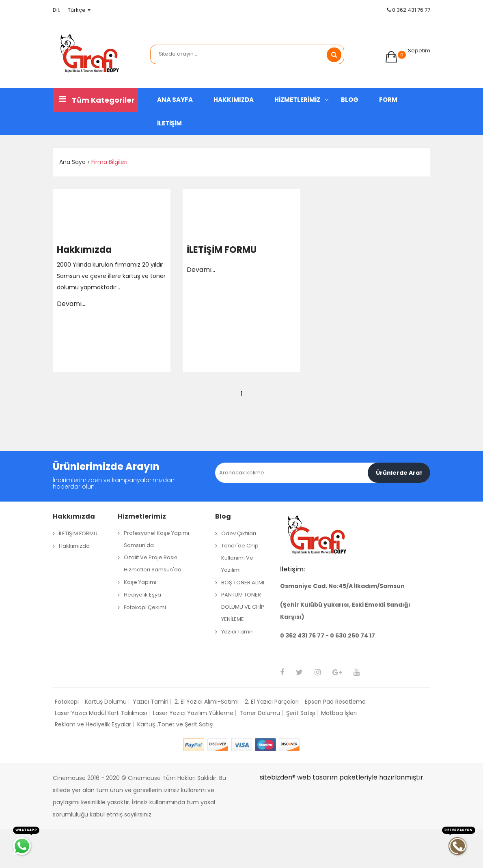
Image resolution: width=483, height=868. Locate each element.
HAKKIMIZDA (234, 100)
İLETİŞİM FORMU (222, 250)
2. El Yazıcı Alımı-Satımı (207, 702)
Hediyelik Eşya (142, 595)
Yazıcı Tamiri (237, 632)
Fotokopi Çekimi (145, 607)
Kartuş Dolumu (106, 702)
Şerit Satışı (301, 713)
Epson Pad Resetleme (335, 702)
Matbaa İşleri (339, 713)
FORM (388, 100)
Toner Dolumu (260, 713)
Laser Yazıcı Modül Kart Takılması (101, 713)
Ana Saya (72, 162)
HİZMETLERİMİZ (297, 100)
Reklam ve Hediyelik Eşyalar (93, 724)
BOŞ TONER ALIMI (243, 583)
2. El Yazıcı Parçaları (272, 702)
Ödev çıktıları (239, 533)
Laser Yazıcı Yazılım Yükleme (193, 713)
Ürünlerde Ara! (399, 473)
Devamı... (71, 304)
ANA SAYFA (175, 100)
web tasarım (317, 777)
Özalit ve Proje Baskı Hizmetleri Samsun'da (153, 563)
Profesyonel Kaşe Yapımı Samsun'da (156, 539)
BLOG (350, 100)
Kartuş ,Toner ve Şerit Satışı (175, 724)
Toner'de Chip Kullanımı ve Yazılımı (240, 558)
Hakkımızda (84, 250)
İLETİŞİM (169, 123)
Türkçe (79, 10)
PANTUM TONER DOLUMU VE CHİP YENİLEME (243, 607)
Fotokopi (67, 702)
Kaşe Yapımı (140, 582)
